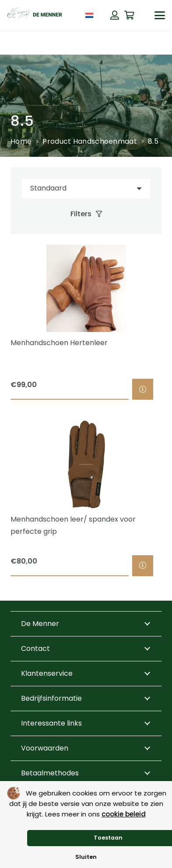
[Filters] (86, 214)
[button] (160, 15)
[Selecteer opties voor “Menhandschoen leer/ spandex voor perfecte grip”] (143, 566)
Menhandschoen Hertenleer (59, 343)
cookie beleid (124, 814)
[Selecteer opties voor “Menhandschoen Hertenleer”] (143, 390)
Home (21, 141)
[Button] (115, 15)
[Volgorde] (86, 188)
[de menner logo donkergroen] (35, 15)
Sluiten (86, 857)
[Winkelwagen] (130, 15)
